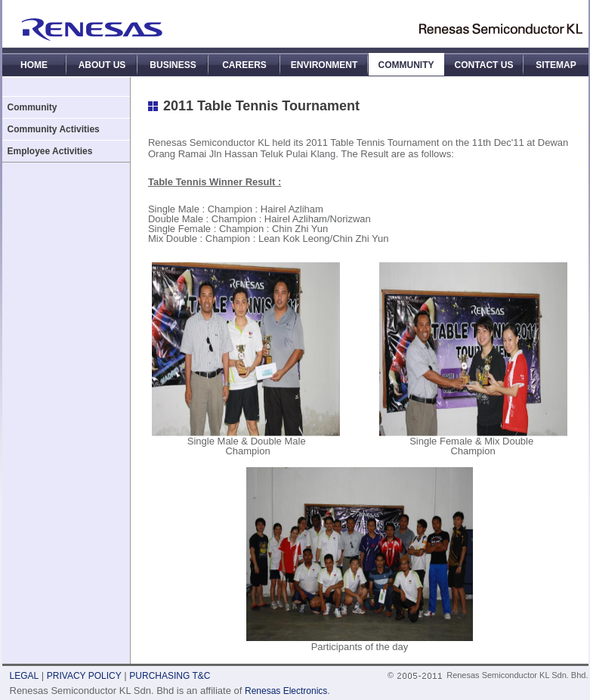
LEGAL (25, 676)
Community (32, 107)
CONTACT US (484, 65)
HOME (34, 65)
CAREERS (244, 65)
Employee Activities (50, 151)
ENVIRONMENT (324, 65)
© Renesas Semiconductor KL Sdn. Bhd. (488, 675)
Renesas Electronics (286, 691)
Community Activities (54, 129)
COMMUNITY (406, 65)
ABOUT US (102, 65)
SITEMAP (556, 65)
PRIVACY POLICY (84, 676)
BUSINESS (173, 65)
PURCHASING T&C (170, 676)
